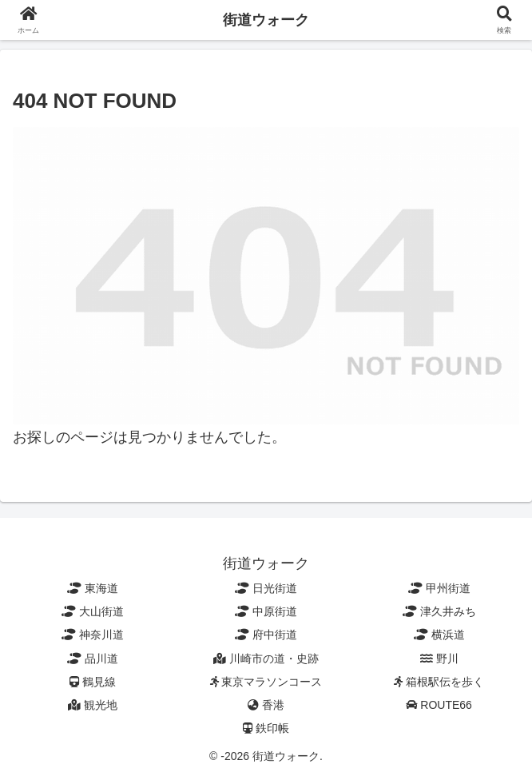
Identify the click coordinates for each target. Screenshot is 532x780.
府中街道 (266, 635)
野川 (439, 659)
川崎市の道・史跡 (266, 659)
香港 (266, 705)
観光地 (93, 705)
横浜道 (439, 635)
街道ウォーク (266, 20)
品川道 (93, 659)
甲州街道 (439, 588)
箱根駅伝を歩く (439, 682)
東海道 (93, 588)
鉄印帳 (266, 728)
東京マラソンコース (266, 682)
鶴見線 (93, 682)
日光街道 (266, 588)
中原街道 (266, 611)
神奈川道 (93, 635)
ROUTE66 (439, 705)
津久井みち (439, 611)
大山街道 (93, 611)
